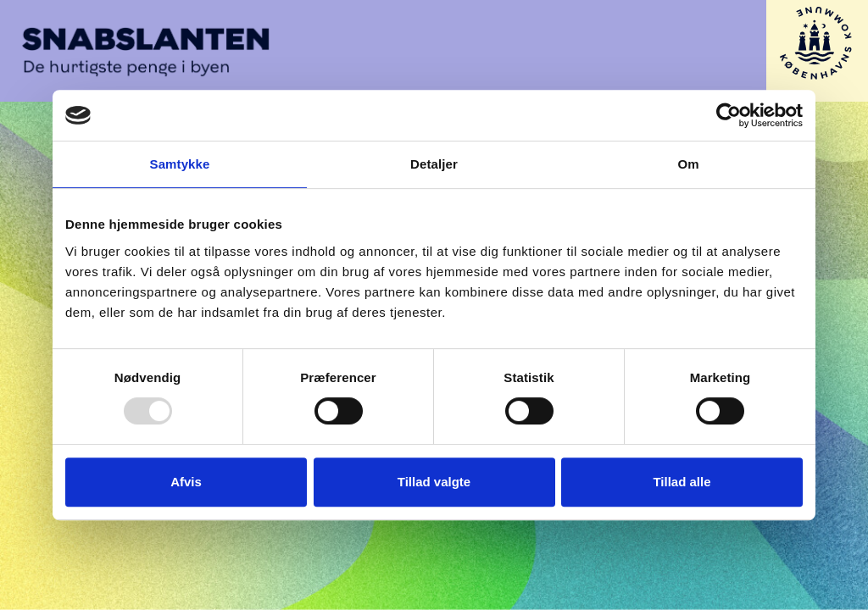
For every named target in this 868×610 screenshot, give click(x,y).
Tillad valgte (434, 482)
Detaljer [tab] (434, 164)
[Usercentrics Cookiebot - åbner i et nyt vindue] (729, 115)
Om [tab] (688, 164)
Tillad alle (682, 482)
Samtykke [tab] (180, 164)
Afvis (186, 482)
